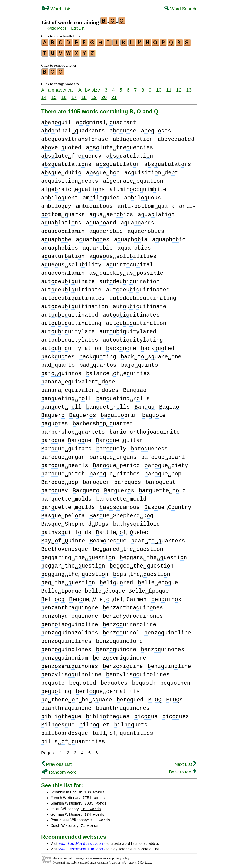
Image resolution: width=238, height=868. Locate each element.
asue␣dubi (61, 171)
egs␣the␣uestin (142, 572)
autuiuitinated (70, 313)
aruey (55, 489)
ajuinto (140, 363)
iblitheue (61, 715)
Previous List (57, 762)
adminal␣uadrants (73, 129)
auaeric (106, 229)
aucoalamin (63, 271)
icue (146, 715)
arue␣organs (113, 455)
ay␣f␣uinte (63, 539)
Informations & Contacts (136, 861)
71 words (90, 823)
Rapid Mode (56, 28)
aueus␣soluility (71, 263)
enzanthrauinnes (133, 606)
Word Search (180, 9)
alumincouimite (138, 187)
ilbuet (94, 723)
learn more (99, 856)
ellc (53, 597)
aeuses (156, 129)
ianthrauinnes (123, 706)
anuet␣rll (61, 405)
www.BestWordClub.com (81, 847)
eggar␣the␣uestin (73, 564)
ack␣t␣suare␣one (151, 355)
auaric (98, 246)
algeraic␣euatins (73, 187)
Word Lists (57, 9)
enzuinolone (119, 639)
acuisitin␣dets (70, 179)
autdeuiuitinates (73, 296)
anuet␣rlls (108, 405)
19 (94, 95)
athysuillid (136, 522)
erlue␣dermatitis (108, 689)
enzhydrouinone (70, 614)
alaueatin (133, 137)
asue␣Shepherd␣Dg (121, 514)
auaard (101, 221)
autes (55, 422)
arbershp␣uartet (103, 422)
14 (44, 95)
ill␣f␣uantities (123, 731)
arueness (149, 447)
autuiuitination (136, 321)
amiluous (142, 196)
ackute (121, 346)
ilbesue (58, 723)
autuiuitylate (68, 330)
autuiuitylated (128, 330)
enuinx (166, 597)
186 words (91, 807)
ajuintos (61, 371)
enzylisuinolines (138, 673)
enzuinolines (66, 639)
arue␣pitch (63, 472)
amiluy (56, 204)
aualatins (61, 221)
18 (84, 95)
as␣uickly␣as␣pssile (126, 271)
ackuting (98, 355)
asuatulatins (66, 162)
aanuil (56, 120)
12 (179, 88)
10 (159, 88)
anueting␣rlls (123, 397)
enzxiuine (123, 664)
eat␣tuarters (158, 539)
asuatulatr (118, 162)
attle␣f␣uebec (123, 530)
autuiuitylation (71, 346)
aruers (119, 489)
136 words (94, 790)
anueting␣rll (66, 397)
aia (169, 405)
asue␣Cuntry (168, 505)
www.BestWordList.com (81, 841)
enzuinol (121, 631)
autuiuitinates (131, 313)
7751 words (94, 795)
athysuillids (66, 530)
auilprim (119, 413)
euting (56, 689)
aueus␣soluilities (123, 254)
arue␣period (116, 464)
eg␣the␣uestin (68, 581)
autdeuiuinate (68, 279)
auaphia (131, 238)
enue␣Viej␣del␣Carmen (108, 597)
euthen (175, 681)
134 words (94, 812)
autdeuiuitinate (71, 288)
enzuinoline (168, 631)
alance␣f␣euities (118, 371)
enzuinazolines (70, 631)
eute (53, 681)
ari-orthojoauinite (145, 430)
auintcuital (130, 263)
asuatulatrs (168, 162)
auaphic (169, 238)
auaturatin (63, 254)
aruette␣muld (121, 497)
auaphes (93, 238)
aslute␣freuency (71, 154)
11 (169, 88)
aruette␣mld (162, 489)
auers (83, 413)
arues (127, 480)
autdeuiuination (129, 279)
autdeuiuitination (75, 305)
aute (154, 413)
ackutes (58, 355)
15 (54, 95)
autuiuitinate (139, 305)
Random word (59, 770)
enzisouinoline (70, 622)
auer (53, 413)
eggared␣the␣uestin (128, 547)
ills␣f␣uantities (73, 740)
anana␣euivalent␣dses (80, 388)
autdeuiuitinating (143, 296)
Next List (185, 762)
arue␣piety (166, 464)
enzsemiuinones (70, 664)
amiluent (59, 196)
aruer (96, 480)
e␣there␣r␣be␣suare (77, 698)
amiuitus (94, 204)
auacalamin (63, 229)
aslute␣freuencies (120, 146)
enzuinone (116, 648)
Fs (175, 698)
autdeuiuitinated (138, 288)
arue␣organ (63, 455)
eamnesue (108, 539)
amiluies (101, 196)
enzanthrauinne (70, 606)
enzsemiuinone (119, 656)
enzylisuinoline (71, 673)
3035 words (96, 801)
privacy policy (121, 856)
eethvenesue (65, 547)
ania (135, 388)
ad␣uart (58, 363)
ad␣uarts (98, 363)
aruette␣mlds (66, 497)
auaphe (56, 238)
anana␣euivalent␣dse (78, 380)
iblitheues (108, 715)
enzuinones (163, 648)
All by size (89, 88)
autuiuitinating (71, 321)
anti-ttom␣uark (146, 204)
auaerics (146, 229)
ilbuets (131, 723)
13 (189, 88)
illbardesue (65, 731)
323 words (100, 818)
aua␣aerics (111, 213)
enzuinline (169, 664)
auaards (138, 221)
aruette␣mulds (68, 505)
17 (74, 95)
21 (114, 95)
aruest (161, 480)
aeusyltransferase (75, 137)
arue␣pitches (115, 472)
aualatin (156, 213)
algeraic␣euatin (133, 179)
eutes (114, 681)
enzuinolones (66, 648)
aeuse (123, 129)
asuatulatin (130, 154)
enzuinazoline (129, 622)
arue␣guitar (119, 438)
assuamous (120, 505)
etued (130, 698)
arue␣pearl (163, 455)
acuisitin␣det (151, 171)
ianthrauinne (66, 706)
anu (144, 405)
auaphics (59, 246)
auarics (134, 246)
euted (83, 681)
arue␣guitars (66, 447)
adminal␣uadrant (106, 120)
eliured (116, 581)
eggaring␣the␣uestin (78, 556)
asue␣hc (103, 171)
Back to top (183, 770)
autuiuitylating (133, 338)
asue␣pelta (63, 514)
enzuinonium (65, 656)
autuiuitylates (70, 338)
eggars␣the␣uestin (153, 556)
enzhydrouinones (133, 614)
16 (64, 95)
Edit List (78, 28)
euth (144, 681)
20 (104, 95)
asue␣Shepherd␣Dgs (75, 522)
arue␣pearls (65, 464)
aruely (111, 447)
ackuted (158, 346)
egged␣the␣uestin (142, 564)
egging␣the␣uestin (75, 572)
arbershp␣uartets (73, 430)
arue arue (66, 438)
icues (176, 715)
